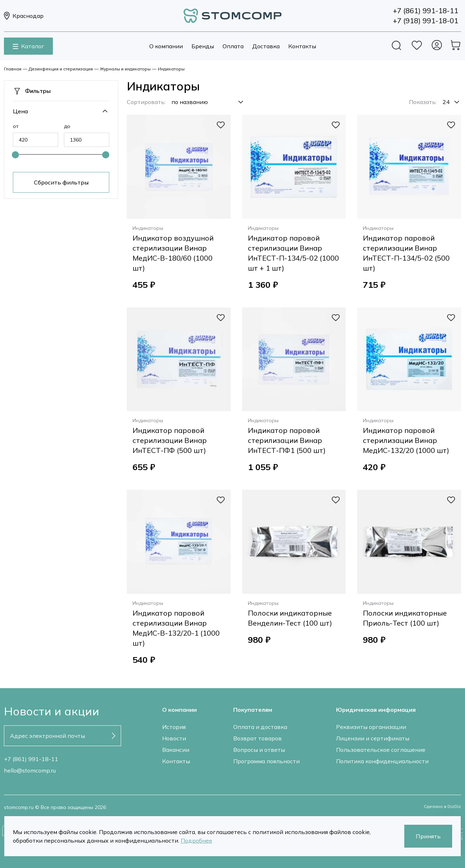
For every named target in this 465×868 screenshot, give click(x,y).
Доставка (266, 46)
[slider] (15, 155)
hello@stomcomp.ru (30, 770)
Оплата (233, 46)
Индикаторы (171, 69)
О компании (166, 46)
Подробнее (196, 840)
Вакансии (176, 750)
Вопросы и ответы (259, 750)
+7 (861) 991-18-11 (31, 759)
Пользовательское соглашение (381, 750)
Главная (13, 69)
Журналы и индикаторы (125, 69)
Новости (174, 738)
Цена (20, 111)
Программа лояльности (266, 761)
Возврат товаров (257, 738)
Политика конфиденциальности (382, 761)
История (174, 727)
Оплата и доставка (260, 727)
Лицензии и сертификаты (373, 738)
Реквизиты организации (371, 727)
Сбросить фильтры (61, 182)
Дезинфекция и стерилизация (61, 69)
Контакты (302, 46)
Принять (428, 836)
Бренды (203, 46)
